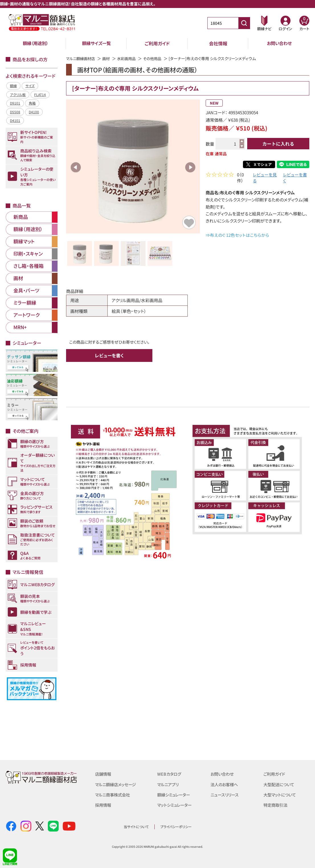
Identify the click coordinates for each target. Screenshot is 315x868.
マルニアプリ (169, 784)
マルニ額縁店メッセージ (117, 784)
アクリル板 (18, 94)
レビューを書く (295, 178)
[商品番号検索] (244, 23)
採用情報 (104, 805)
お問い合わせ (279, 43)
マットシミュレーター (176, 805)
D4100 (34, 112)
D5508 (15, 112)
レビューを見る (265, 178)
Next (190, 167)
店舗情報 (104, 774)
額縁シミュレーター (175, 794)
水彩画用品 (130, 58)
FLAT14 (40, 94)
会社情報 (218, 43)
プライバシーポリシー (176, 827)
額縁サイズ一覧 (96, 43)
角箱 (32, 103)
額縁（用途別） (36, 43)
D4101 (15, 120)
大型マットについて (281, 794)
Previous (76, 167)
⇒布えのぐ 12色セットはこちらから (237, 236)
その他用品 (157, 58)
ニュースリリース (225, 794)
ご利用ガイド (157, 43)
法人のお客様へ (225, 784)
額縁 (13, 86)
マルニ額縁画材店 (82, 58)
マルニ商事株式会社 (114, 794)
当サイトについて (136, 827)
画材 (109, 58)
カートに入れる (278, 144)
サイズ (30, 86)
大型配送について (280, 784)
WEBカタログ (170, 774)
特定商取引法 (276, 805)
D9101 (15, 103)
